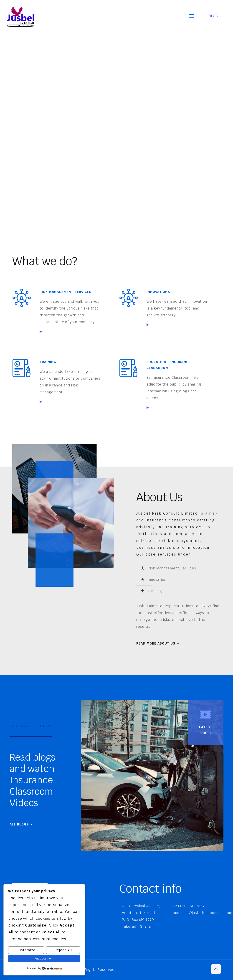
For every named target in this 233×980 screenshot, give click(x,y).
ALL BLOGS (21, 824)
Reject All (63, 950)
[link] (41, 332)
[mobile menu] (191, 16)
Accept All (44, 958)
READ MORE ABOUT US (158, 643)
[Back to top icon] (216, 969)
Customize (26, 950)
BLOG (216, 16)
